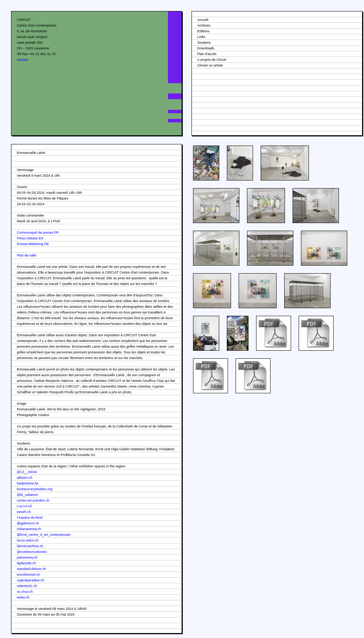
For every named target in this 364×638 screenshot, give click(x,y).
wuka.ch (23, 597)
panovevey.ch (27, 557)
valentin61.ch (27, 586)
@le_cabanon (27, 495)
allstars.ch (25, 478)
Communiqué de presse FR (38, 233)
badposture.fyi (28, 483)
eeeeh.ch (24, 512)
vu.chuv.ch (25, 592)
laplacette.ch (26, 563)
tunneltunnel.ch (28, 575)
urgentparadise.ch (30, 580)
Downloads (206, 48)
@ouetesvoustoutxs (32, 552)
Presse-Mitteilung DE (33, 244)
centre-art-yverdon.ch (33, 500)
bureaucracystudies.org (35, 489)
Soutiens (204, 43)
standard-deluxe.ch (31, 569)
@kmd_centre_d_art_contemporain (44, 535)
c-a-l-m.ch (24, 506)
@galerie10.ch (28, 523)
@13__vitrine (27, 472)
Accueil (203, 20)
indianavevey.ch (29, 529)
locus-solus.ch (28, 540)
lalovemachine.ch (30, 546)
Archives (204, 25)
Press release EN (30, 238)
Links (201, 37)
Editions (203, 31)
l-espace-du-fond (30, 518)
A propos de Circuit (212, 60)
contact (22, 60)
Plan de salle (27, 255)
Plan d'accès (207, 54)
